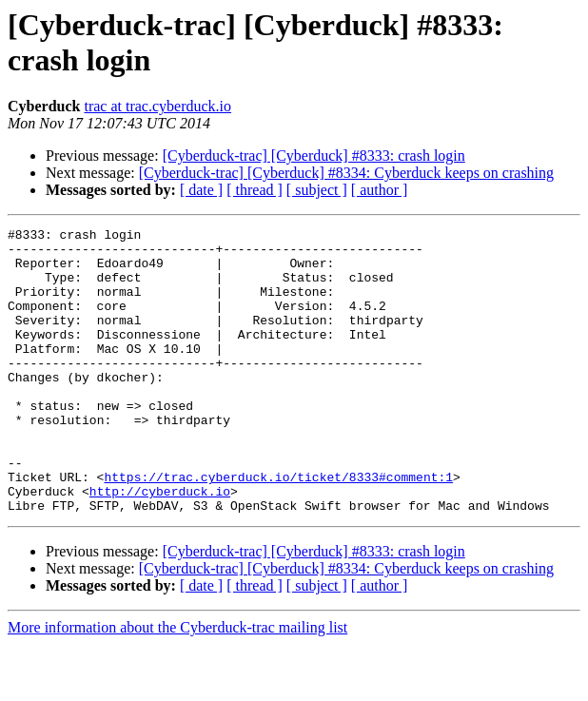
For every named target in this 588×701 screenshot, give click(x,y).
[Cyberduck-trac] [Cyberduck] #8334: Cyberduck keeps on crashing (346, 173)
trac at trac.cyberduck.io (157, 106)
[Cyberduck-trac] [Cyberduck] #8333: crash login (314, 156)
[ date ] (201, 190)
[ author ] (380, 190)
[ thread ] (255, 190)
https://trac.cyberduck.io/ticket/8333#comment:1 (278, 528)
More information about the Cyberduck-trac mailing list (177, 684)
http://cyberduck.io (160, 545)
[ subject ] (317, 190)
